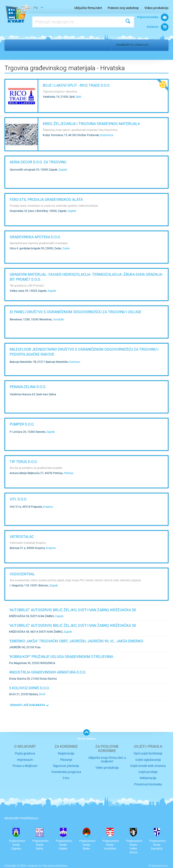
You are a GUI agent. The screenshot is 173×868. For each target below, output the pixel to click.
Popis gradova (25, 753)
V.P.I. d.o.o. (18, 499)
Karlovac (75, 362)
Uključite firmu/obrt (88, 8)
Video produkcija (156, 8)
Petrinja (68, 473)
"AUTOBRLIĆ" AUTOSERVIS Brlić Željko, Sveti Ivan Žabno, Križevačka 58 (72, 610)
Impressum (25, 759)
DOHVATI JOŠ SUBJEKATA (28, 705)
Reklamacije (148, 776)
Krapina (48, 507)
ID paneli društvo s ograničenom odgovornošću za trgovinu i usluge (75, 312)
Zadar (66, 248)
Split (79, 97)
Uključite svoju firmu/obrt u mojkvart (107, 759)
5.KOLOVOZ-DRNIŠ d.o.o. (29, 688)
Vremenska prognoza (66, 770)
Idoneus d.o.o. (160, 863)
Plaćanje (66, 759)
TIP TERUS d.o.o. (24, 462)
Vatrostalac (22, 537)
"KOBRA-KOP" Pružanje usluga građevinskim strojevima (61, 657)
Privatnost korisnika (148, 782)
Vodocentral (22, 574)
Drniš (42, 694)
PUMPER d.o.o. (22, 424)
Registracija (66, 753)
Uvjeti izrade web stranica (148, 765)
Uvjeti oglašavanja (148, 759)
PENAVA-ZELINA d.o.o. (28, 387)
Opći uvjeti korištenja (148, 753)
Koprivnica (107, 135)
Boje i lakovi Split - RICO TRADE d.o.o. (76, 85)
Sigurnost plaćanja (66, 765)
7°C (24, 8)
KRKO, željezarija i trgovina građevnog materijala (91, 124)
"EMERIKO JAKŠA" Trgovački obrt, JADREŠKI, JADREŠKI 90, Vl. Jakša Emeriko (76, 641)
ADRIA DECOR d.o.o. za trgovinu (38, 162)
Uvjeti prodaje (148, 770)
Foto (66, 776)
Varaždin (59, 319)
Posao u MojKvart (25, 765)
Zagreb (63, 170)
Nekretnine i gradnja (38, 45)
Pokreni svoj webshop (123, 8)
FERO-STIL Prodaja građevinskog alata (46, 200)
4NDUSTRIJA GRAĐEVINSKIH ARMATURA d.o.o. (48, 672)
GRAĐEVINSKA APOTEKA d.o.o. (35, 237)
